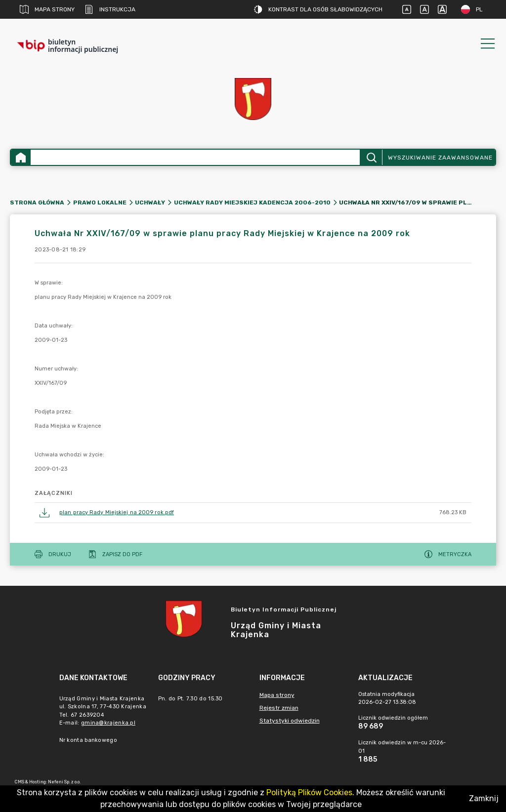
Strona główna (37, 203)
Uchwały (150, 203)
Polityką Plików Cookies (309, 792)
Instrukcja (110, 9)
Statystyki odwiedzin (290, 721)
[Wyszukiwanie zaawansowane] (195, 157)
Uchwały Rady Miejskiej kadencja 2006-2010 (252, 203)
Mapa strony (47, 9)
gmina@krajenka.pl (108, 723)
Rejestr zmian (279, 708)
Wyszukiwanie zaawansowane (440, 158)
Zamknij (484, 798)
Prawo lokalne (100, 203)
